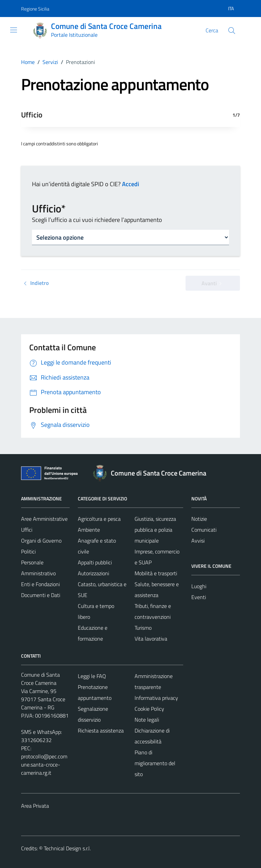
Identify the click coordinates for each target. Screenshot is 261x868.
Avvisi (198, 541)
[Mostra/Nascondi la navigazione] (14, 30)
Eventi (199, 597)
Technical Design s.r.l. (67, 848)
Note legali (147, 720)
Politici (28, 551)
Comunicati (204, 530)
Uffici (27, 530)
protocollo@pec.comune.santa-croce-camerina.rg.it (44, 765)
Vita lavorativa (151, 639)
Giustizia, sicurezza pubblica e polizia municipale (155, 530)
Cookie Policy (149, 709)
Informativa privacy (156, 698)
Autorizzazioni (93, 573)
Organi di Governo (41, 541)
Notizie (199, 519)
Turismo (143, 628)
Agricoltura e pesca (99, 519)
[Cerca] (232, 31)
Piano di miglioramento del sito (155, 763)
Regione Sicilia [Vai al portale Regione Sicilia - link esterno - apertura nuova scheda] (35, 9)
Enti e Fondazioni (40, 584)
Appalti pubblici (95, 562)
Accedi (130, 184)
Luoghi (199, 586)
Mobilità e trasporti (156, 573)
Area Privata (35, 806)
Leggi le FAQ (92, 676)
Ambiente (89, 530)
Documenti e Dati (41, 595)
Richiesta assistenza (101, 730)
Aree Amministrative (44, 519)
